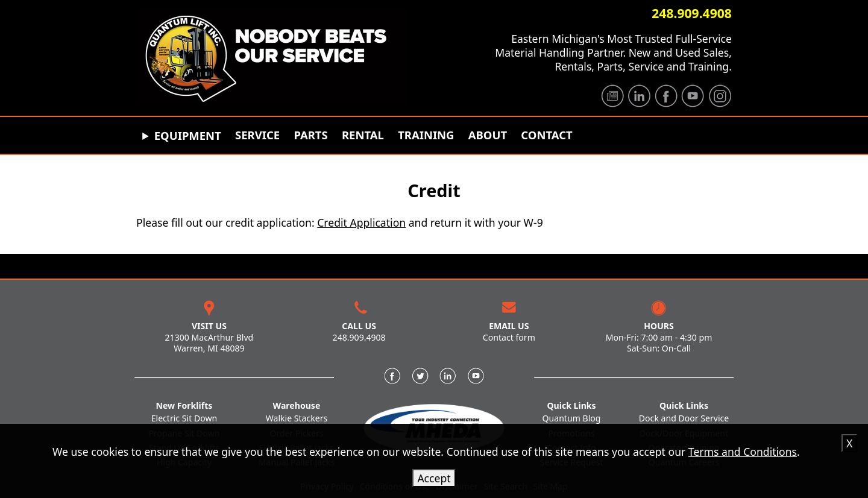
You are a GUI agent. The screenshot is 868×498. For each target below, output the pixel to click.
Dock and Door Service (684, 418)
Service (257, 135)
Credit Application (361, 222)
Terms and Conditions (743, 452)
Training (426, 135)
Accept (434, 478)
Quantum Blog (572, 418)
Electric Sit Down (184, 418)
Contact (546, 135)
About (488, 135)
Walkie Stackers (297, 418)
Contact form (509, 337)
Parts (310, 135)
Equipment (188, 135)
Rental (363, 135)
